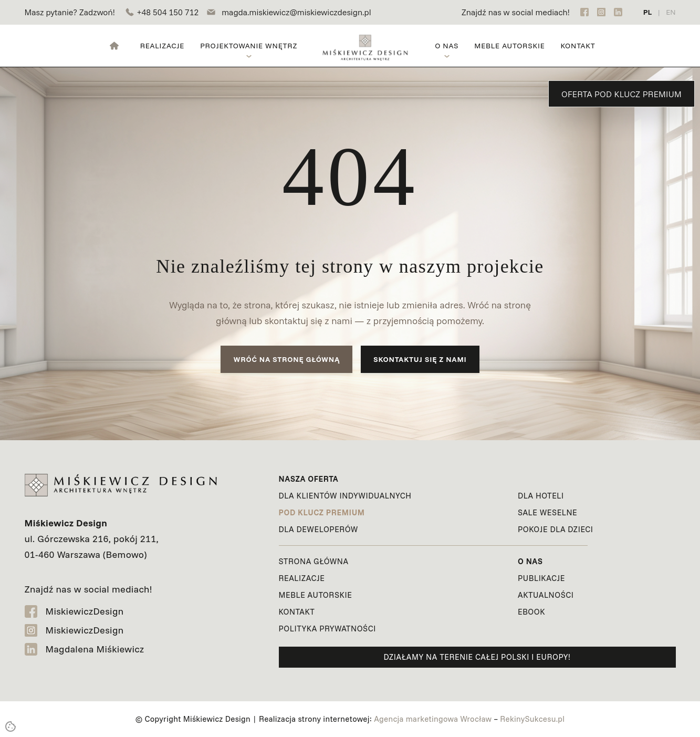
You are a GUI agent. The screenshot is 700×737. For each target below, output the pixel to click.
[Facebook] (584, 12)
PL (647, 12)
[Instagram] (601, 12)
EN (671, 12)
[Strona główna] (114, 46)
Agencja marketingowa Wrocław (433, 719)
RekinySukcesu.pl (532, 719)
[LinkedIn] (618, 12)
